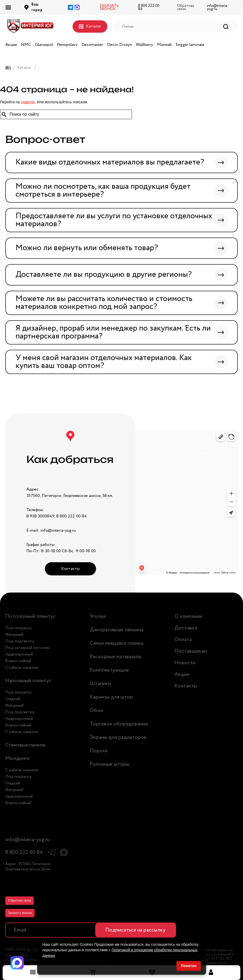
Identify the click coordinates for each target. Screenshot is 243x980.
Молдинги (17, 758)
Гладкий (13, 699)
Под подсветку (20, 641)
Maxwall (164, 45)
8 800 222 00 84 (149, 7)
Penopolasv (67, 45)
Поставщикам (191, 651)
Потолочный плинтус (30, 616)
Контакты (70, 569)
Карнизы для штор (111, 697)
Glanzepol (44, 45)
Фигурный (14, 635)
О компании (188, 616)
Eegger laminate (190, 45)
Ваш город (37, 7)
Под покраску (18, 628)
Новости (185, 663)
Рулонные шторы (109, 764)
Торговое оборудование (119, 724)
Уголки (98, 616)
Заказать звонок (20, 913)
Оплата (183, 640)
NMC (26, 45)
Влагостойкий (18, 661)
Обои (96, 710)
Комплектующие (109, 670)
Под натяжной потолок (27, 648)
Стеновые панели (25, 745)
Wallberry (144, 45)
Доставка (186, 628)
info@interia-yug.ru (218, 7)
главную (28, 102)
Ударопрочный (19, 654)
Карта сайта (17, 955)
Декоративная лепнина (116, 630)
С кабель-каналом (22, 668)
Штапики (100, 684)
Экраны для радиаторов (118, 737)
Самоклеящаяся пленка (116, 643)
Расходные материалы (116, 657)
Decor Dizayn (120, 45)
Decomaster (92, 45)
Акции (11, 45)
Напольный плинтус (28, 681)
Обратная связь (20, 901)
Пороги (99, 751)
